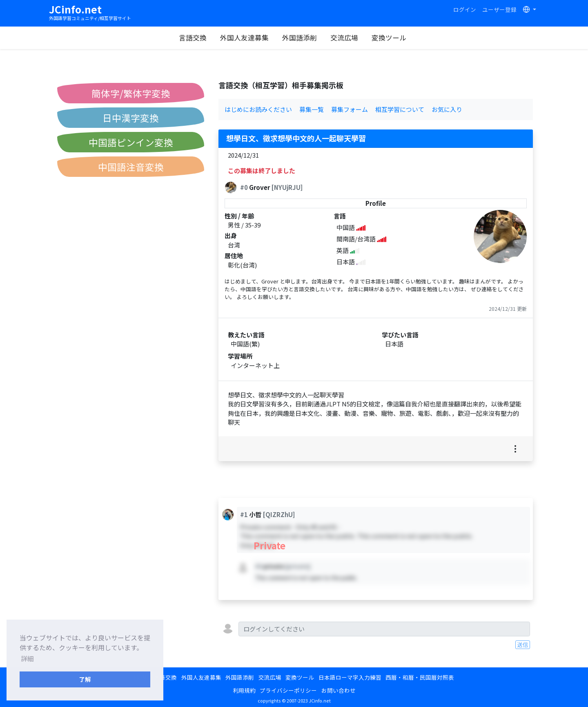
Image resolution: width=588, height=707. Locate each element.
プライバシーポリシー (288, 690)
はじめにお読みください (258, 109)
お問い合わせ (339, 690)
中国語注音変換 (131, 167)
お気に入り (447, 109)
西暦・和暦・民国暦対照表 (420, 677)
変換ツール (390, 38)
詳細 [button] (27, 658)
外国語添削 (300, 38)
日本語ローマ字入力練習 (350, 677)
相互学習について (400, 109)
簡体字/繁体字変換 (131, 93)
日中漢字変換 (131, 118)
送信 (523, 645)
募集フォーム (350, 109)
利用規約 (244, 690)
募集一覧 (312, 109)
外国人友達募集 (245, 38)
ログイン (465, 9)
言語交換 (194, 38)
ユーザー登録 (499, 9)
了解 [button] (85, 679)
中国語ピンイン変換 (131, 142)
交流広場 (345, 38)
